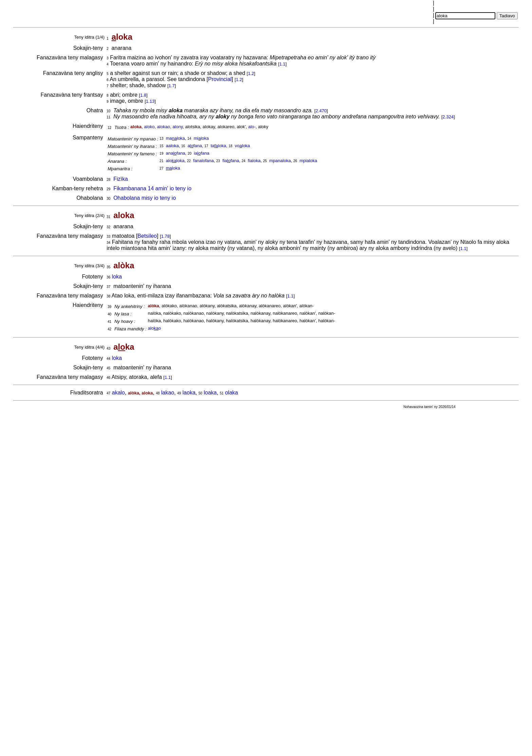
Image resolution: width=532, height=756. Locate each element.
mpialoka (308, 161)
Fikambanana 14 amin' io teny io (152, 188)
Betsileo (147, 236)
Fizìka (121, 179)
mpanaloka (280, 161)
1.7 (172, 86)
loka (173, 168)
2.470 (321, 111)
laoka (189, 393)
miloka (201, 138)
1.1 (282, 64)
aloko (149, 127)
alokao (164, 127)
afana (195, 146)
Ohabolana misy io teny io (145, 198)
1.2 (251, 73)
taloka (218, 146)
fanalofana (203, 161)
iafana (202, 153)
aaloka (172, 146)
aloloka (175, 161)
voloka (242, 146)
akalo (118, 393)
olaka (231, 393)
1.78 (165, 236)
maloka (175, 138)
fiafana (231, 161)
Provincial (220, 79)
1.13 (150, 101)
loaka (210, 393)
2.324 (448, 117)
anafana (176, 153)
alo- (252, 127)
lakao (168, 393)
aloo (154, 328)
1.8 (143, 95)
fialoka (254, 161)
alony (177, 127)
